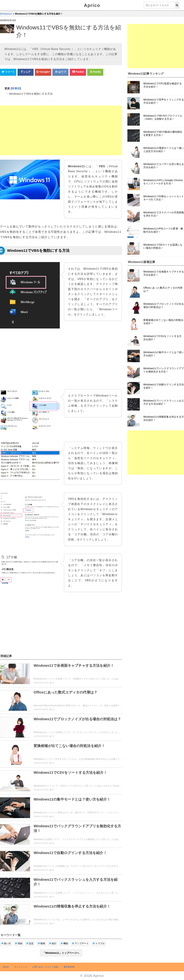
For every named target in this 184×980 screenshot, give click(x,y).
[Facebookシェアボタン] (26, 72)
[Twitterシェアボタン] (8, 72)
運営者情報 (69, 967)
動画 (41, 943)
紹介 (53, 943)
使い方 (6, 943)
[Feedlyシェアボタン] (95, 72)
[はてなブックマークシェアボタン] (61, 72)
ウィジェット (21, 967)
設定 (30, 943)
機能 (64, 943)
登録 (19, 943)
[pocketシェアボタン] (78, 72)
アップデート (80, 943)
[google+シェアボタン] (43, 72)
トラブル (99, 943)
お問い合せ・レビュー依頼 (45, 967)
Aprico (92, 5)
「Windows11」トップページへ (61, 953)
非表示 (16, 88)
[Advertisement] (61, 130)
